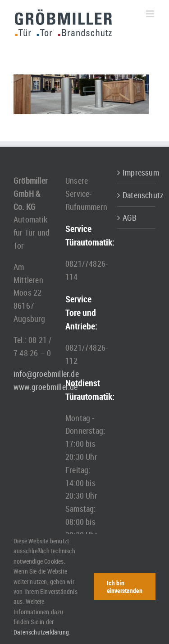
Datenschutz (137, 195)
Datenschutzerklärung (41, 632)
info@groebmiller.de (46, 374)
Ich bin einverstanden (125, 587)
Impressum (137, 172)
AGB (130, 218)
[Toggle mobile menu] (151, 14)
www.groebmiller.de (46, 387)
